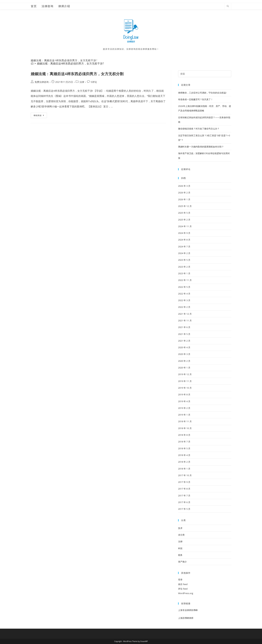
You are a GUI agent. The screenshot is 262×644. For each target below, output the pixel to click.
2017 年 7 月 (184, 496)
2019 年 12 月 (185, 374)
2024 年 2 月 (184, 253)
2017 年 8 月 (184, 489)
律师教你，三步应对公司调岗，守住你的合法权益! (202, 93)
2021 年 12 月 (185, 314)
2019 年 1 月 (184, 415)
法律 (82, 82)
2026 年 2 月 (184, 193)
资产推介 (182, 562)
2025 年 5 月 (184, 213)
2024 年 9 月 (184, 233)
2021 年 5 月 (184, 334)
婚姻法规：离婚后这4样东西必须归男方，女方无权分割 (77, 74)
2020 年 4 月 (184, 347)
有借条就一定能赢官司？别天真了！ (195, 99)
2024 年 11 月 (185, 226)
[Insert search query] (205, 74)
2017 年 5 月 (184, 509)
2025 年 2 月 (184, 220)
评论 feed (183, 589)
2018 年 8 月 (184, 435)
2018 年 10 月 (185, 428)
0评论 (94, 82)
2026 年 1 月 (184, 199)
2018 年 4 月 (184, 455)
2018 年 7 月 (184, 442)
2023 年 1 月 (184, 273)
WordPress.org (186, 593)
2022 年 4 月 (184, 294)
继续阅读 (40, 116)
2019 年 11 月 (185, 381)
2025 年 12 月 (185, 206)
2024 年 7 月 (184, 247)
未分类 (181, 535)
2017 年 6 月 (184, 502)
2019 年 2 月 (184, 408)
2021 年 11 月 (185, 320)
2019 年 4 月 (184, 401)
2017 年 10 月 (185, 475)
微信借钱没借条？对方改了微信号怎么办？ (199, 129)
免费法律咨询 (42, 82)
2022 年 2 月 (184, 307)
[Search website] (228, 6)
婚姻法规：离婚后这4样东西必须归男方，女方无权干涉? (70, 63)
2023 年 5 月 (184, 260)
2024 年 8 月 (184, 240)
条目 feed (183, 584)
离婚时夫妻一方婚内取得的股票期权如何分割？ (201, 147)
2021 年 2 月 (184, 341)
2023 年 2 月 (184, 267)
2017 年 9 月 (184, 482)
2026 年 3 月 (184, 186)
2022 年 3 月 (184, 300)
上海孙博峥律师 (186, 618)
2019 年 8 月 (184, 394)
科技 (180, 548)
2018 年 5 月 (184, 448)
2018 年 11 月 (185, 421)
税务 (180, 555)
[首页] (32, 63)
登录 (180, 580)
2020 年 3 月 (184, 354)
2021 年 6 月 (184, 327)
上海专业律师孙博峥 (188, 610)
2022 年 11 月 (185, 280)
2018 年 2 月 (184, 462)
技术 (180, 528)
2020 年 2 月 (184, 361)
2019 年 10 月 (185, 388)
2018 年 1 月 (184, 469)
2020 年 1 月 (184, 368)
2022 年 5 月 (184, 287)
